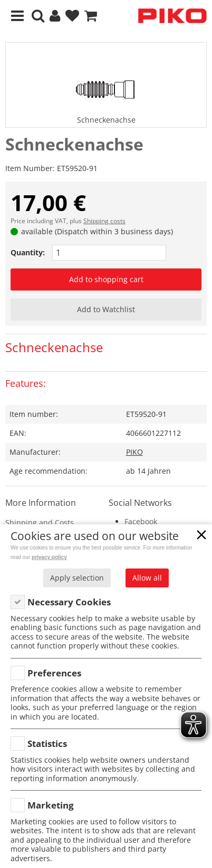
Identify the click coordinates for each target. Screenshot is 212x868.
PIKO (134, 452)
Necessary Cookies (69, 602)
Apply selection (77, 578)
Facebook (141, 521)
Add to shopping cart (106, 279)
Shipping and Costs (40, 522)
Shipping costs (104, 221)
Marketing (51, 805)
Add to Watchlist (106, 309)
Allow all (147, 578)
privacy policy (49, 557)
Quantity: (28, 252)
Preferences (54, 673)
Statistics (47, 744)
